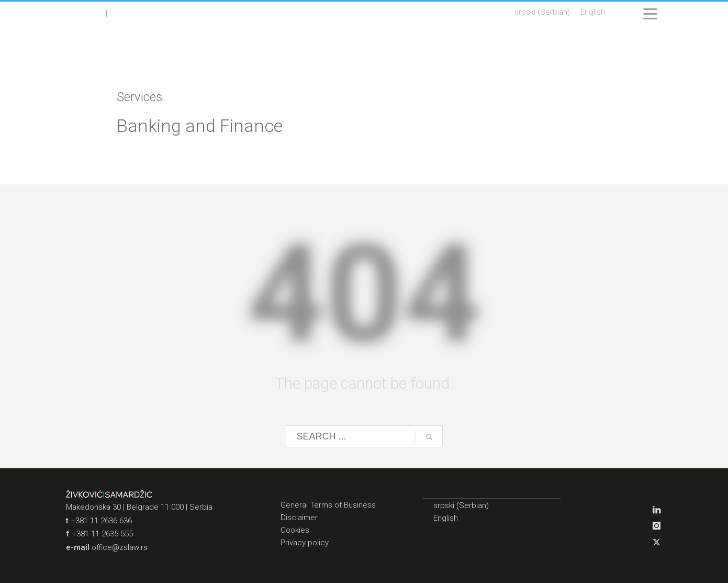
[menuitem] (542, 13)
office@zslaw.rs (120, 547)
